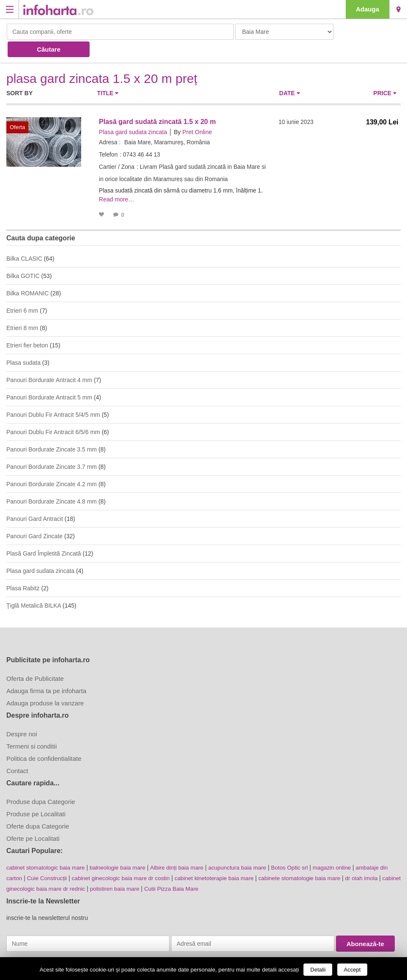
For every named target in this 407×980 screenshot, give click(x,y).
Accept (352, 970)
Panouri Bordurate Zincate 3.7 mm (52, 448)
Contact (17, 752)
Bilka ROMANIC (27, 275)
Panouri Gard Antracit (35, 500)
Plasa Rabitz (23, 570)
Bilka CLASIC (24, 240)
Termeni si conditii (31, 728)
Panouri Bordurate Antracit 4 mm (49, 361)
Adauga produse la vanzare (45, 684)
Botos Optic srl (301, 849)
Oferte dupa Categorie (38, 808)
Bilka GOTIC (23, 257)
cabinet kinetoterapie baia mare (232, 859)
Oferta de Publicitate (35, 660)
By (177, 114)
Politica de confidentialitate (44, 740)
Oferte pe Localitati (33, 820)
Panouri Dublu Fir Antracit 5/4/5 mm (53, 396)
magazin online (345, 849)
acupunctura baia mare (247, 849)
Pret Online (197, 114)
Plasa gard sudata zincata (133, 114)
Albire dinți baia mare (184, 849)
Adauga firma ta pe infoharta (46, 672)
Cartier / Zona (117, 149)
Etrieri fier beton (27, 327)
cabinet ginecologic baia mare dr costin (135, 859)
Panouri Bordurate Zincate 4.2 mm (52, 465)
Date (290, 75)
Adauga (367, 9)
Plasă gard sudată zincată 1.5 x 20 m (157, 104)
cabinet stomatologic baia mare (47, 849)
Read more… (116, 181)
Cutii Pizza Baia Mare (218, 869)
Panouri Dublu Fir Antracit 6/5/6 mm (53, 413)
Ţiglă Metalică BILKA (34, 587)
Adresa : (110, 124)
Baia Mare (398, 9)
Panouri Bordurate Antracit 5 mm (49, 379)
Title (108, 75)
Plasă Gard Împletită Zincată (44, 535)
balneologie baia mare (122, 849)
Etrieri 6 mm (22, 292)
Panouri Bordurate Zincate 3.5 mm (52, 431)
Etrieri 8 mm (22, 309)
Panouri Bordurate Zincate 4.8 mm (52, 483)
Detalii (318, 970)
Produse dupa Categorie (41, 783)
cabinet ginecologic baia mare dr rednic (77, 869)
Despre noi (22, 715)
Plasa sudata (23, 344)
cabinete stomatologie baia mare (321, 859)
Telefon (108, 137)
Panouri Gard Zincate (34, 518)
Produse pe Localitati (36, 795)
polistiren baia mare (159, 869)
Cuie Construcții (58, 859)
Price (385, 75)
